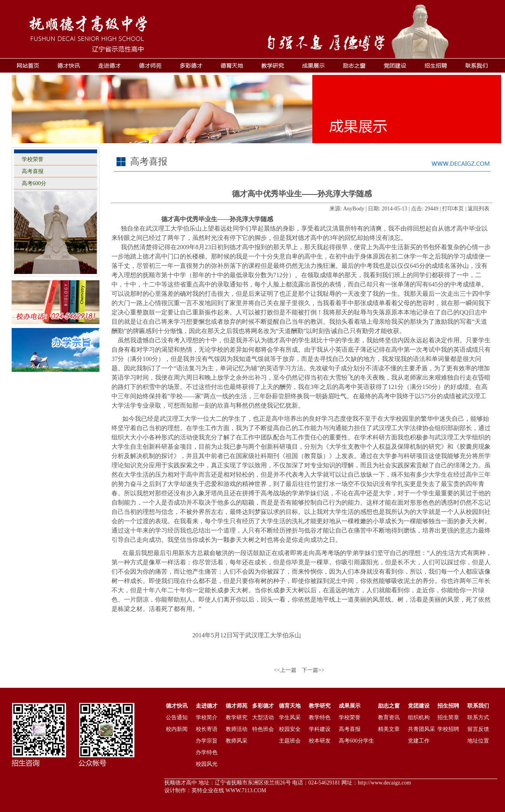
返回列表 (479, 209)
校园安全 (290, 729)
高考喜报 (33, 171)
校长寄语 (207, 729)
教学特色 (320, 717)
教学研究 (237, 717)
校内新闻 (177, 729)
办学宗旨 (207, 741)
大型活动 (263, 717)
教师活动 (237, 729)
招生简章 (448, 717)
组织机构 (419, 717)
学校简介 (207, 717)
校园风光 (207, 764)
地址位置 (478, 741)
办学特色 (207, 752)
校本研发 (320, 741)
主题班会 (290, 741)
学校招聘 (448, 729)
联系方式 (478, 717)
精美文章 (389, 729)
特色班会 (263, 729)
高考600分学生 (356, 741)
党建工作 (419, 741)
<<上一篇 (285, 670)
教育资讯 (389, 717)
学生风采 (290, 717)
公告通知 (177, 717)
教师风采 (237, 741)
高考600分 (34, 183)
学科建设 (320, 729)
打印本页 (453, 209)
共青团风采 (421, 729)
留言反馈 (478, 729)
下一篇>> (313, 670)
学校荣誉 (33, 159)
